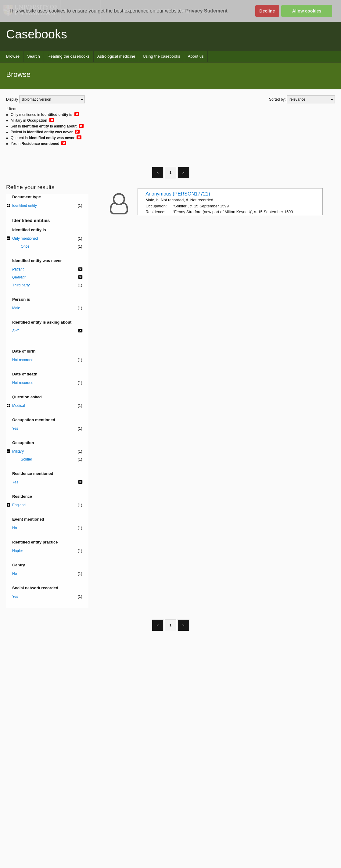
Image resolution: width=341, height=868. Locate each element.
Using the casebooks (161, 56)
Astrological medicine (116, 56)
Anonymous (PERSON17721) (178, 194)
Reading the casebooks (69, 56)
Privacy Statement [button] (206, 11)
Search (34, 56)
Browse (13, 56)
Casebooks (37, 34)
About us (196, 56)
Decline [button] (267, 11)
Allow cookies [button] (307, 11)
